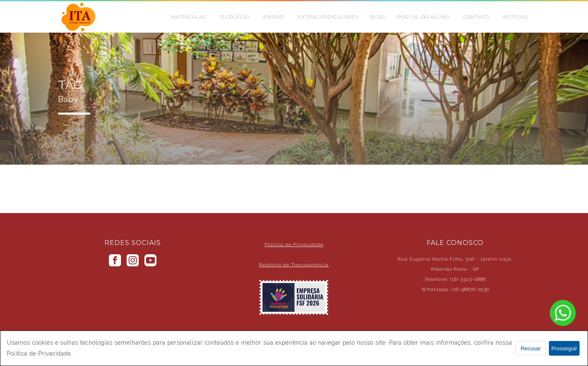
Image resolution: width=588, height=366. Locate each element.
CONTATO (476, 17)
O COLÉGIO (235, 17)
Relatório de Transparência (294, 265)
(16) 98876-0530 (470, 289)
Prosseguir (564, 348)
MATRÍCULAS (189, 17)
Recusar (531, 348)
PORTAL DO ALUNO (423, 17)
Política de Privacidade (294, 245)
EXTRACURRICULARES (328, 17)
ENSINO (274, 17)
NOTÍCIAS (515, 17)
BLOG (378, 17)
